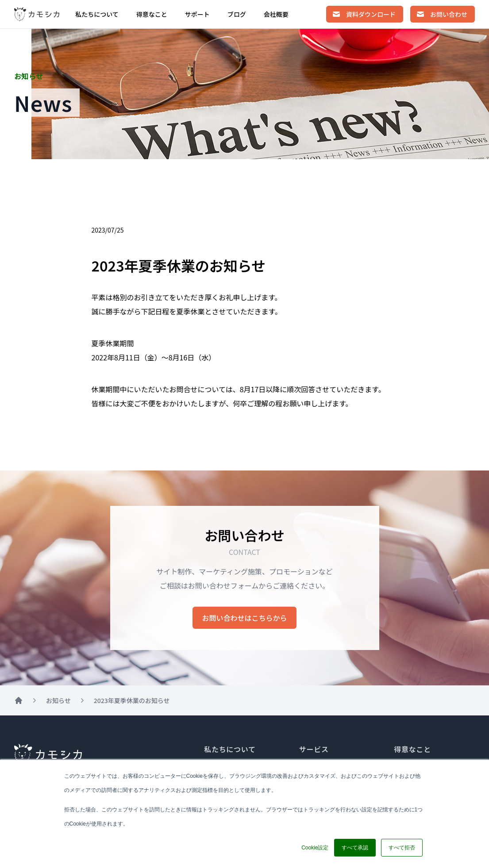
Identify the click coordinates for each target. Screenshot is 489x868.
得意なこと (152, 14)
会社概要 (276, 14)
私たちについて (97, 14)
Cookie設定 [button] (315, 848)
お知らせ (58, 700)
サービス (314, 749)
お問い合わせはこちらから (244, 618)
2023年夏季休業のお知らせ (132, 700)
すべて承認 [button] (355, 848)
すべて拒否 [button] (402, 848)
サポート (197, 14)
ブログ (237, 14)
